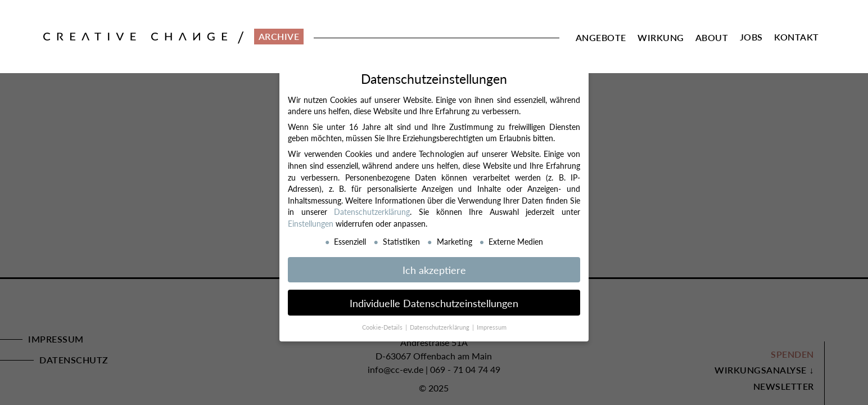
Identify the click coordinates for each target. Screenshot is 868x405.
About (712, 37)
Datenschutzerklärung (372, 211)
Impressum (492, 327)
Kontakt (797, 37)
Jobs (751, 37)
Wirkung (661, 37)
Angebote (601, 37)
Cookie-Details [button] (383, 327)
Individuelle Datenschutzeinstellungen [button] (434, 302)
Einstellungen (311, 223)
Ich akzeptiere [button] (434, 269)
